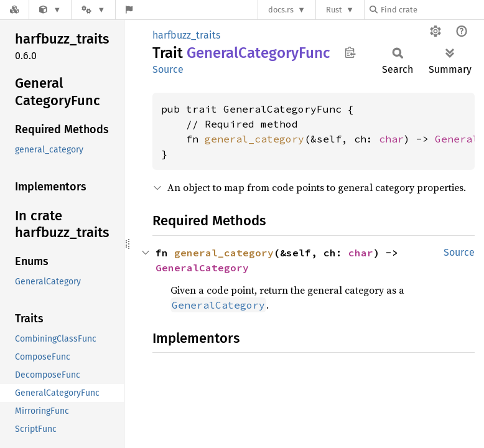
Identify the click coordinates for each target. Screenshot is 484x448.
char (391, 139)
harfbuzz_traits (186, 35)
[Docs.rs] (14, 10)
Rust (334, 10)
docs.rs (281, 10)
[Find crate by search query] (432, 10)
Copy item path (350, 52)
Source (168, 69)
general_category (254, 139)
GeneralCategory (202, 268)
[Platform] (93, 10)
